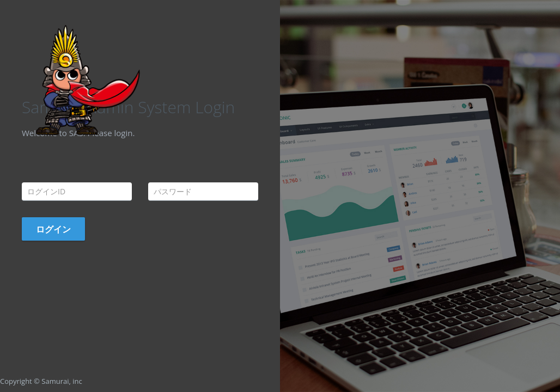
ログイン (53, 229)
